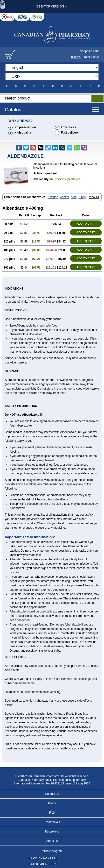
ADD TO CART (86, 224)
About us (52, 841)
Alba (74, 197)
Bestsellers (52, 832)
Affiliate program (52, 851)
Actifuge (53, 197)
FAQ (52, 813)
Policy (52, 803)
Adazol (65, 197)
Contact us (52, 794)
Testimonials (52, 822)
